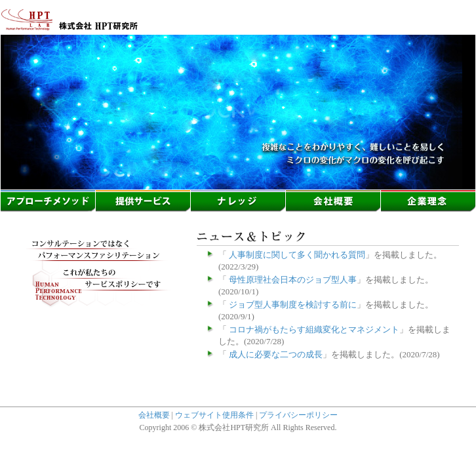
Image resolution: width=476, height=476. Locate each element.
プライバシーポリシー (298, 415)
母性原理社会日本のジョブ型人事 (292, 280)
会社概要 (154, 415)
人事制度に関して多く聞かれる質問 (296, 255)
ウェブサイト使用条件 (214, 415)
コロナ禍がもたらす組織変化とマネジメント (313, 329)
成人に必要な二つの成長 (275, 354)
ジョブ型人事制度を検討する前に (292, 305)
